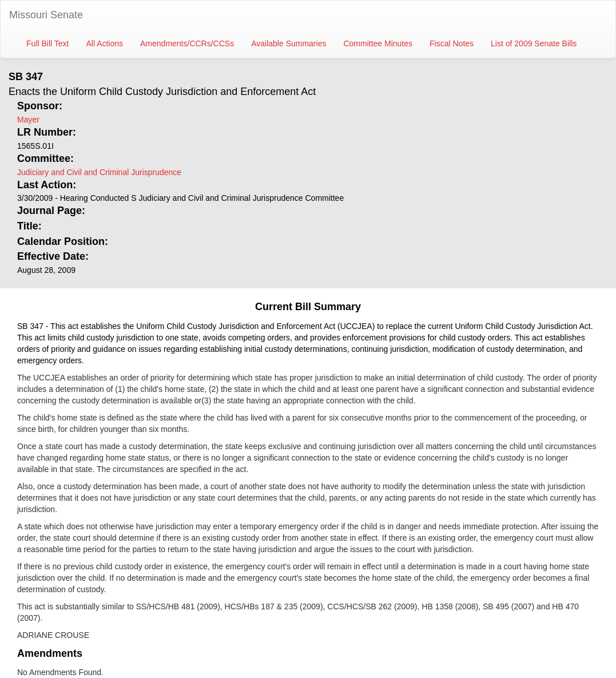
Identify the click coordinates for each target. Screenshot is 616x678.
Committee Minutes (378, 43)
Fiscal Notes (452, 43)
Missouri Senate (46, 15)
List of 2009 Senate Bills (534, 43)
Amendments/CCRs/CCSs (187, 43)
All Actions (104, 43)
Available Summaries (289, 43)
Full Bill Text (47, 43)
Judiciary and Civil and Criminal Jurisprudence (99, 172)
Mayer (28, 120)
